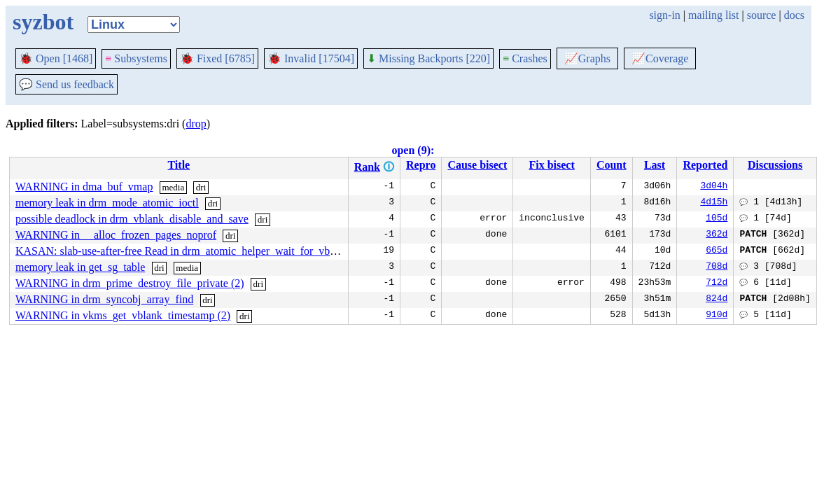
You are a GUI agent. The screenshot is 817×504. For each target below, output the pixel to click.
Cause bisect (477, 165)
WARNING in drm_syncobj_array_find (104, 299)
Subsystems (136, 58)
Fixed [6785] (217, 58)
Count (612, 165)
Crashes (525, 58)
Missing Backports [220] (428, 58)
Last (655, 165)
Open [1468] (56, 58)
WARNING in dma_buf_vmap (84, 187)
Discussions (775, 165)
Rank (367, 167)
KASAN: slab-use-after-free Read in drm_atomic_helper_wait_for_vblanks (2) (193, 251)
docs (794, 15)
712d (717, 283)
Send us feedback (67, 84)
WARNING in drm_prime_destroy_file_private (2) (130, 283)
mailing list (713, 15)
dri (201, 187)
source (762, 15)
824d (717, 300)
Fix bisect (551, 165)
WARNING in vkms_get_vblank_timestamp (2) (123, 315)
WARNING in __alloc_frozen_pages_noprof (116, 235)
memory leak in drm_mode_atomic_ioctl (107, 203)
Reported (705, 165)
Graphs (587, 58)
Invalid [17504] (311, 58)
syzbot (43, 22)
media (173, 187)
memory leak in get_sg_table (80, 267)
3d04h (714, 187)
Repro (421, 165)
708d (717, 267)
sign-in (664, 15)
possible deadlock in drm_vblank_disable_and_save (132, 219)
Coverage (660, 58)
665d (717, 251)
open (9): (413, 150)
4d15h (714, 203)
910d (717, 316)
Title (179, 165)
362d (717, 235)
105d (717, 219)
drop (196, 124)
